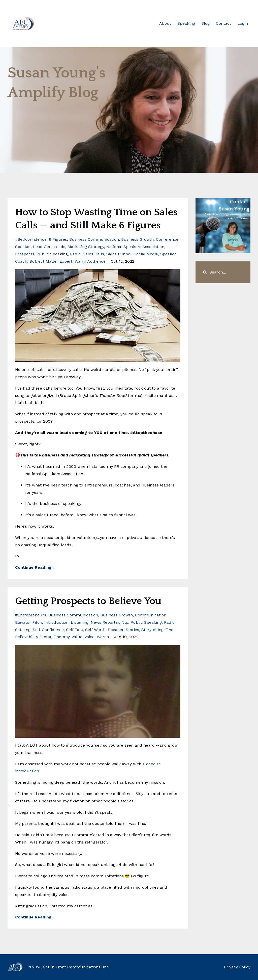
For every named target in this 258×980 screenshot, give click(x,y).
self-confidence (48, 630)
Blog (205, 23)
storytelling (152, 630)
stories (132, 630)
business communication (94, 239)
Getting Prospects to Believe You (88, 601)
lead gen (42, 247)
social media (146, 254)
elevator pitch (29, 622)
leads (59, 247)
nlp (125, 622)
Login (243, 23)
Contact (223, 23)
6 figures (58, 239)
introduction (56, 622)
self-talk (74, 630)
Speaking (186, 23)
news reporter (105, 622)
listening (80, 622)
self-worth (95, 630)
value (77, 637)
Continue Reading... (35, 567)
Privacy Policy (237, 967)
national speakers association (135, 247)
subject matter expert (51, 261)
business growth (137, 239)
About (165, 23)
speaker (116, 630)
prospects (25, 254)
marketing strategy (86, 247)
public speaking (52, 254)
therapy (62, 637)
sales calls (93, 254)
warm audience (90, 261)
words (103, 637)
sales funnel (119, 254)
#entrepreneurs (31, 615)
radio (75, 254)
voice (89, 637)
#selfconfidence (31, 239)
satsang (23, 630)
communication (151, 615)
